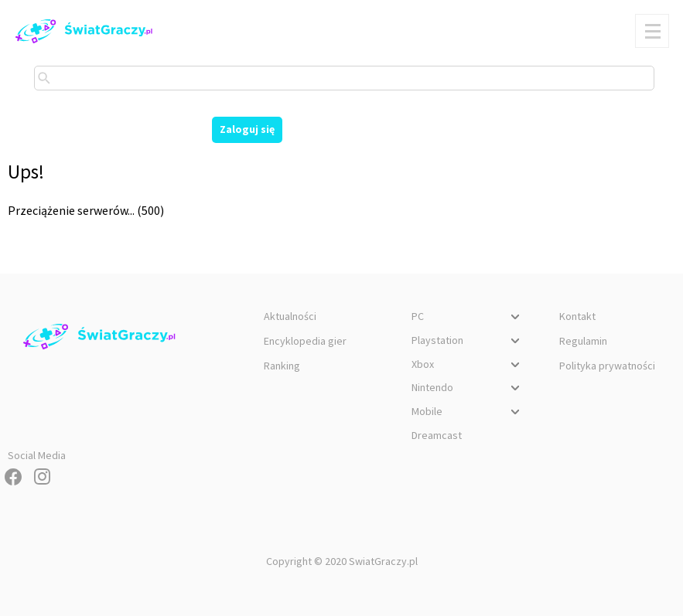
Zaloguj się (247, 129)
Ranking (282, 366)
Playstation (468, 342)
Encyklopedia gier (305, 341)
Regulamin (583, 341)
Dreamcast (437, 435)
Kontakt (577, 316)
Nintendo (468, 390)
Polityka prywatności (607, 366)
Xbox (468, 366)
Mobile (468, 414)
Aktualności (290, 316)
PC (468, 318)
